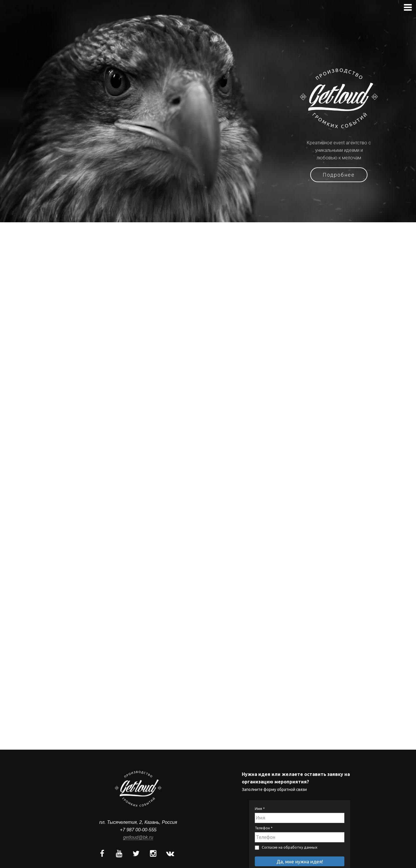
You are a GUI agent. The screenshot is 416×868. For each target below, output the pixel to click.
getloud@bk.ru (138, 837)
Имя (260, 808)
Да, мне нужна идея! (300, 861)
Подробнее (339, 175)
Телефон (264, 828)
